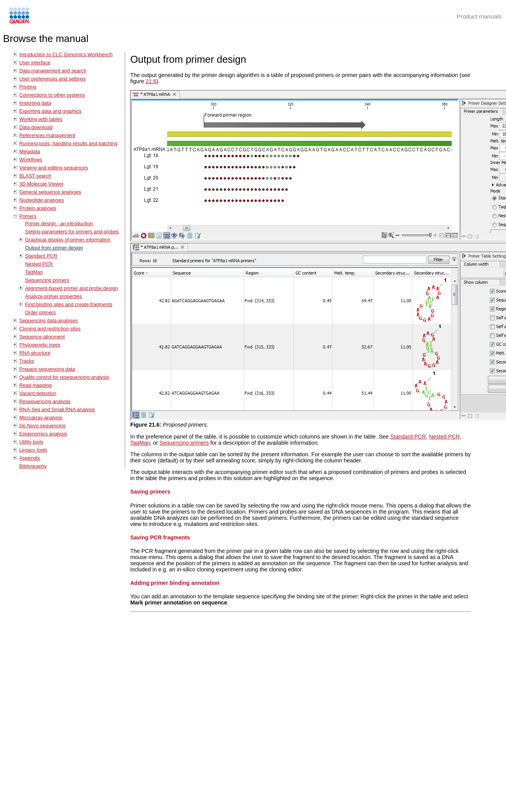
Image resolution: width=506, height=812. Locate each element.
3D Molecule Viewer (41, 184)
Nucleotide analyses (42, 200)
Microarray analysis (41, 418)
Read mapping (35, 385)
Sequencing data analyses (49, 321)
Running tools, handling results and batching (68, 143)
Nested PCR (39, 264)
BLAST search (35, 176)
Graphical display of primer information (68, 240)
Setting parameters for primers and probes (72, 232)
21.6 (151, 81)
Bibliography (33, 466)
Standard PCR (41, 256)
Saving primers (150, 492)
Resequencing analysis (45, 401)
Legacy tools (33, 450)
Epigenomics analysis (43, 434)
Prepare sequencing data (47, 369)
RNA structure (35, 353)
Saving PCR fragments (160, 537)
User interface (35, 63)
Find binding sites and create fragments (69, 304)
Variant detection (38, 393)
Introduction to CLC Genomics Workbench (66, 54)
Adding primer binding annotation (175, 583)
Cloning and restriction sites (50, 329)
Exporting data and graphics (50, 111)
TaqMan (34, 272)
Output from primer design (54, 248)
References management (47, 135)
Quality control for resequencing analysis (64, 377)
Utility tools (31, 442)
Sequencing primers (47, 280)
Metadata (30, 152)
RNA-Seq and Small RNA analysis (57, 409)
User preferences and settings (53, 79)
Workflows (31, 160)
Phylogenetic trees (40, 345)
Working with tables (41, 119)
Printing (28, 87)
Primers (28, 216)
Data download (36, 127)
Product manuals (479, 16)
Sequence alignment (42, 337)
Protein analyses (38, 208)
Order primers (40, 312)
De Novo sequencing (42, 426)
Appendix (30, 458)
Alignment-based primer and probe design (71, 288)
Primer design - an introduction (59, 224)
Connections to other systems (52, 95)
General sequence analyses (50, 192)
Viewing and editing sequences (54, 168)
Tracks (27, 361)
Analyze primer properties (54, 296)
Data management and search (53, 71)
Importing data (35, 103)
